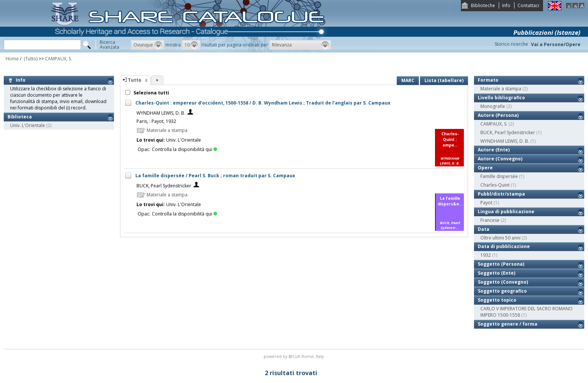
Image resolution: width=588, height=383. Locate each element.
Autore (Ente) (494, 150)
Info (506, 5)
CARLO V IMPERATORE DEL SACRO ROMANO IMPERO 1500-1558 (526, 312)
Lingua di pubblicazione (506, 212)
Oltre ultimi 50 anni (500, 238)
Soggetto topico (497, 300)
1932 (486, 255)
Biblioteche (483, 5)
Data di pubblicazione (504, 246)
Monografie (493, 106)
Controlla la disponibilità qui (184, 149)
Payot (486, 203)
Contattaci (528, 5)
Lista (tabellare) (444, 80)
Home (12, 59)
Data (484, 229)
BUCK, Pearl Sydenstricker (164, 186)
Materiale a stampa (501, 89)
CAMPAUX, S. (58, 59)
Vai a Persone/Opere (556, 44)
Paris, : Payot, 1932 (156, 121)
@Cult (295, 356)
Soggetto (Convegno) (503, 282)
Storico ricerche (511, 44)
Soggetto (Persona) (501, 264)
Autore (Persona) (498, 115)
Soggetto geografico (502, 291)
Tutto (135, 80)
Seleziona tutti (151, 93)
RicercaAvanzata (109, 45)
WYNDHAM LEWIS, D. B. (161, 113)
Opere (485, 168)
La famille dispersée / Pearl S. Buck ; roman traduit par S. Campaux (215, 176)
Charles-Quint (495, 185)
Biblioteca (20, 117)
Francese (490, 220)
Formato (488, 80)
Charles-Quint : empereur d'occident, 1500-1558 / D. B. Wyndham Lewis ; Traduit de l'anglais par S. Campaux (263, 103)
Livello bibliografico (501, 98)
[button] (148, 45)
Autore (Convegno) (500, 159)
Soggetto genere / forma (508, 324)
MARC (408, 80)
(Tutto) (30, 59)
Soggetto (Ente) (496, 273)
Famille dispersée (499, 176)
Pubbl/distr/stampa (501, 194)
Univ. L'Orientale (28, 125)
